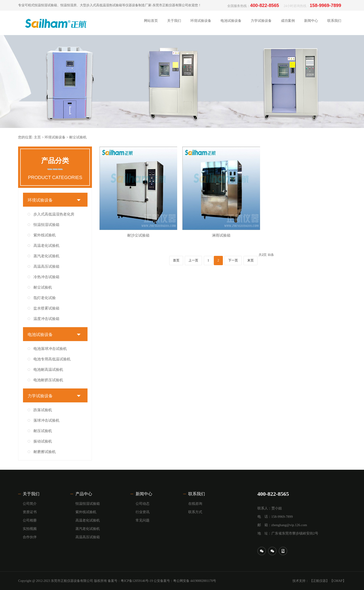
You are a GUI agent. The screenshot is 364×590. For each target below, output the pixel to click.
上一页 (193, 260)
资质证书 (30, 512)
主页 (37, 137)
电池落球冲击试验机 (50, 349)
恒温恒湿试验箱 (46, 225)
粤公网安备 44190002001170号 (195, 581)
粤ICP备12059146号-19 (137, 581)
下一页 (233, 260)
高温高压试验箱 (46, 266)
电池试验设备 (40, 335)
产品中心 (84, 494)
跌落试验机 (43, 410)
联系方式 (195, 512)
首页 (176, 260)
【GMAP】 (338, 581)
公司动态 (143, 504)
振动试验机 (43, 441)
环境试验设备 (55, 137)
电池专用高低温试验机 (52, 359)
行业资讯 (143, 512)
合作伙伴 (30, 537)
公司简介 (30, 504)
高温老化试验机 (46, 246)
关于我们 (31, 494)
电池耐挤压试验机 (48, 380)
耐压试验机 (43, 431)
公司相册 (30, 520)
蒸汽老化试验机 (46, 256)
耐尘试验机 (78, 137)
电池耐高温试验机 (48, 370)
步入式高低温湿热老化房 (54, 214)
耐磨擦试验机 (45, 452)
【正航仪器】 (319, 581)
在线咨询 (195, 504)
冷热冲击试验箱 (46, 277)
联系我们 (197, 494)
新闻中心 (144, 494)
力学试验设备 (40, 396)
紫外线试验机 (45, 235)
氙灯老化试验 (45, 298)
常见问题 (143, 520)
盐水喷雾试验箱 (46, 308)
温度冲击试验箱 (46, 319)
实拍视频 (30, 529)
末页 (250, 260)
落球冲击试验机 (46, 420)
